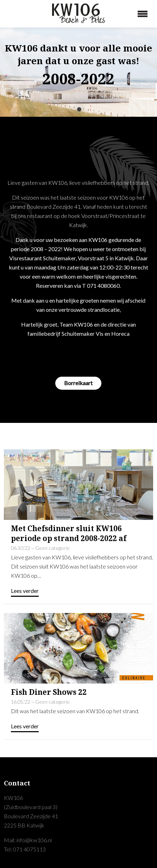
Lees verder (25, 591)
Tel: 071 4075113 (25, 849)
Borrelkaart (78, 383)
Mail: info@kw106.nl (28, 840)
